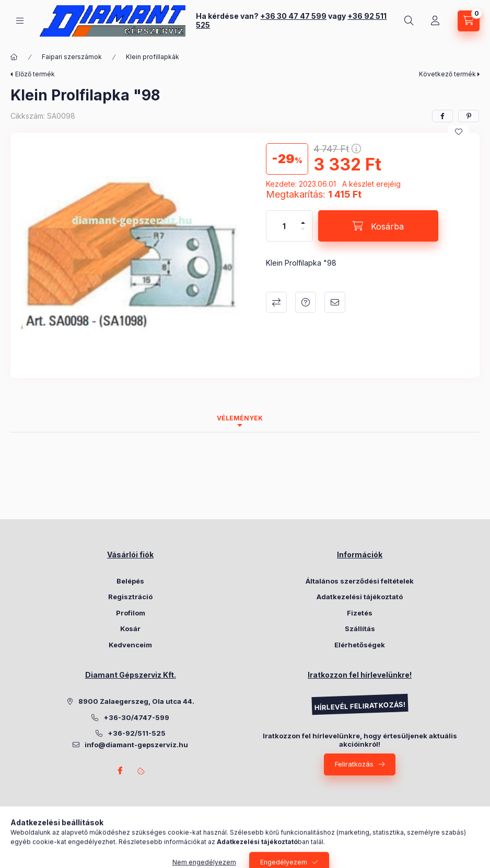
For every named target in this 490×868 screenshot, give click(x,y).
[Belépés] (435, 21)
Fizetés (360, 613)
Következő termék (447, 74)
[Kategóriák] (20, 21)
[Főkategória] (14, 57)
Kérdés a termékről (306, 302)
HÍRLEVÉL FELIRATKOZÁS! (359, 706)
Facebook (120, 771)
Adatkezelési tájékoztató (360, 597)
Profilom (131, 613)
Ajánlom (335, 302)
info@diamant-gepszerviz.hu (136, 745)
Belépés (130, 581)
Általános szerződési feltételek (360, 581)
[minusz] (303, 233)
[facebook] (442, 116)
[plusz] (303, 218)
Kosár (130, 629)
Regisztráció (130, 597)
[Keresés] (409, 21)
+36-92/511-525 (137, 733)
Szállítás (360, 629)
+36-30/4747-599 (136, 717)
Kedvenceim (130, 645)
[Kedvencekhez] (459, 132)
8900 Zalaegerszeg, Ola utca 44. (136, 701)
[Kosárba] (378, 226)
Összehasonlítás (276, 302)
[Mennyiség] (284, 226)
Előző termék (35, 74)
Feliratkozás (354, 764)
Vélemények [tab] (240, 418)
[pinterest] (469, 116)
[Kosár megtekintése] (469, 21)
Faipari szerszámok (72, 57)
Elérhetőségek (360, 645)
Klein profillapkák (153, 57)
